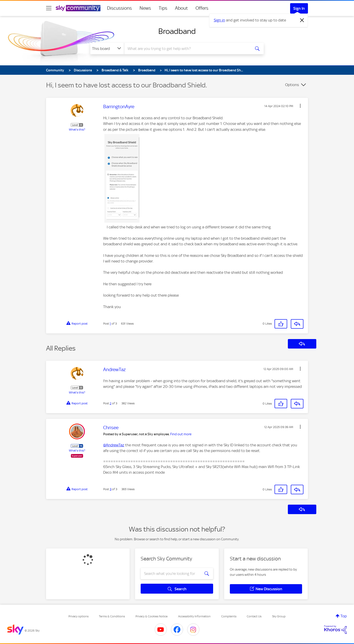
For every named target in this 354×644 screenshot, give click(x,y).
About (181, 8)
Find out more (181, 434)
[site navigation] (49, 8)
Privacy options (78, 616)
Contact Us (254, 616)
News (145, 8)
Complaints (229, 616)
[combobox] (187, 49)
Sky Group (279, 616)
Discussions (119, 8)
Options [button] (292, 85)
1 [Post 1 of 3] (110, 324)
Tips (163, 8)
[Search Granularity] (107, 49)
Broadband (177, 31)
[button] (300, 106)
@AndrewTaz (114, 445)
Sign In (299, 8)
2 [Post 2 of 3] (111, 403)
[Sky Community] (78, 8)
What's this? (77, 130)
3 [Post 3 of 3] (111, 489)
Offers (202, 8)
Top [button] (344, 616)
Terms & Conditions (112, 616)
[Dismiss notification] (302, 20)
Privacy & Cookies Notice (151, 616)
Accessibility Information (194, 616)
